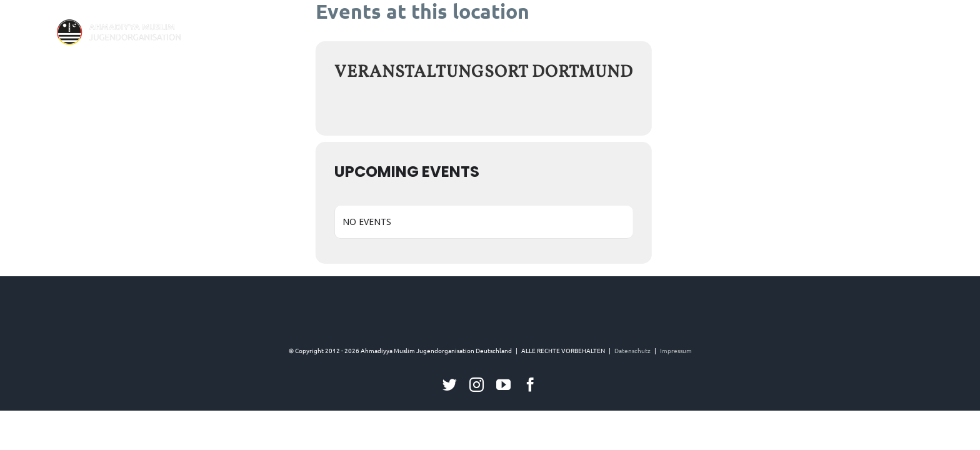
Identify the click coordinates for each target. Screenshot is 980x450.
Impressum (676, 350)
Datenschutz (632, 350)
